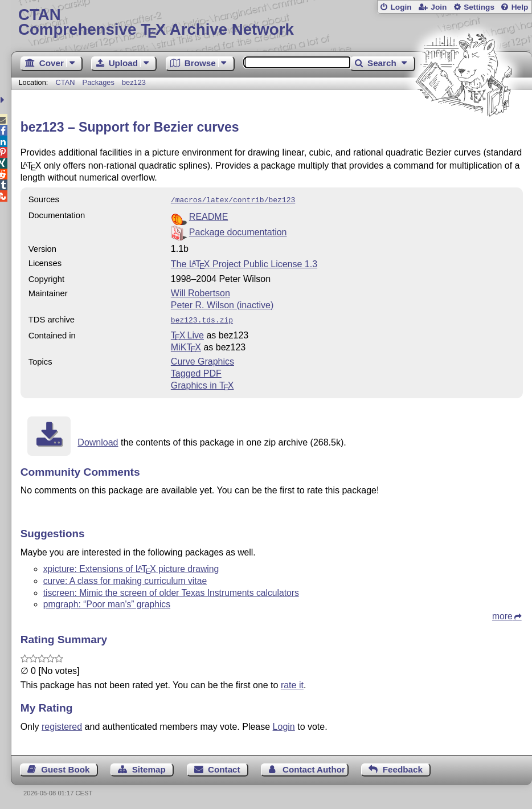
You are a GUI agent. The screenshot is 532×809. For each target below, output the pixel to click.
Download (98, 440)
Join (439, 7)
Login (401, 7)
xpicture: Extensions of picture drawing (131, 567)
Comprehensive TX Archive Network (271, 23)
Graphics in (202, 383)
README (208, 216)
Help (520, 7)
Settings (479, 7)
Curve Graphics (202, 359)
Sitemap (149, 767)
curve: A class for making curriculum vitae (125, 579)
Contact (224, 767)
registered (62, 724)
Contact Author (314, 767)
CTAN (66, 82)
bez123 (134, 82)
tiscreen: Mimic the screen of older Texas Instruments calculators (171, 591)
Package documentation (238, 231)
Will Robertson (200, 292)
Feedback (403, 767)
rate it (292, 683)
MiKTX (186, 345)
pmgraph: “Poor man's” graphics (107, 602)
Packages (100, 82)
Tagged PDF (196, 371)
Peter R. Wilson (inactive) (222, 304)
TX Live (187, 333)
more (502, 614)
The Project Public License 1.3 (244, 263)
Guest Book (65, 767)
